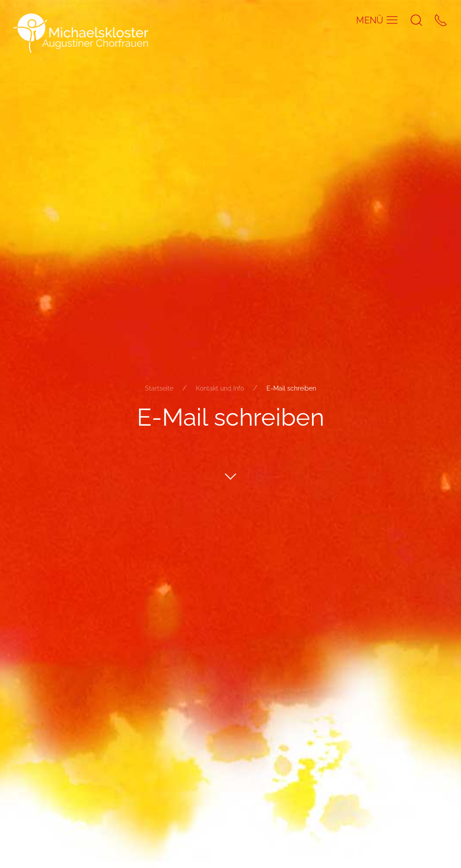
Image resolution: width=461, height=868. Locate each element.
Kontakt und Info (220, 388)
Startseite (159, 388)
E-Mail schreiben (291, 388)
